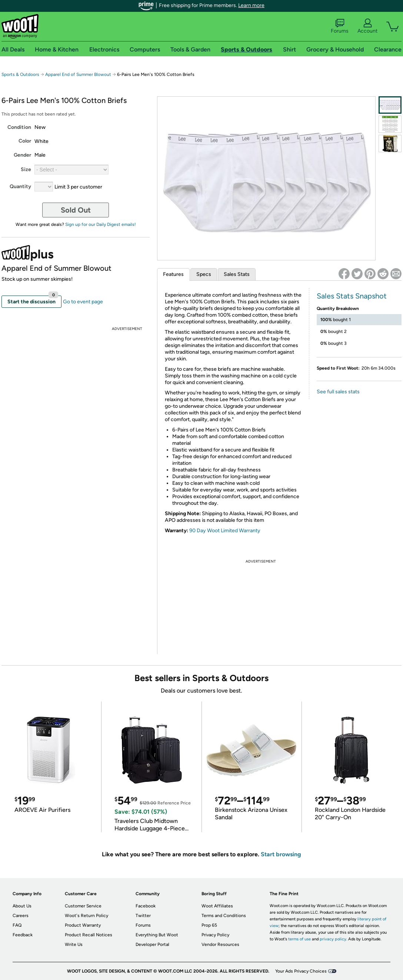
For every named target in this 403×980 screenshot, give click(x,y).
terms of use (299, 939)
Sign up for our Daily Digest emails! (101, 224)
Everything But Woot (157, 935)
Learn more (251, 5)
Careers (21, 916)
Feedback (23, 935)
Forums (340, 26)
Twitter (143, 916)
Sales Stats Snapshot (352, 296)
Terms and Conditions (224, 916)
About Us (22, 906)
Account (367, 26)
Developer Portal (152, 944)
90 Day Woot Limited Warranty (225, 531)
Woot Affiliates (217, 906)
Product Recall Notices (89, 935)
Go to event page (83, 302)
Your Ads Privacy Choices (301, 971)
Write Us (74, 944)
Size (26, 169)
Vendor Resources (220, 944)
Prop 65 (209, 925)
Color (25, 141)
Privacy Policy (215, 935)
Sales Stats (237, 274)
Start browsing (281, 854)
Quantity (20, 186)
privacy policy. (333, 939)
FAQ (17, 925)
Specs (204, 274)
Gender (22, 155)
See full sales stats (338, 392)
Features (173, 274)
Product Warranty (83, 925)
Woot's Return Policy (86, 916)
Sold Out (76, 210)
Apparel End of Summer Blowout (78, 74)
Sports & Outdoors (20, 74)
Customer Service (83, 906)
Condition (19, 127)
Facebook (146, 906)
